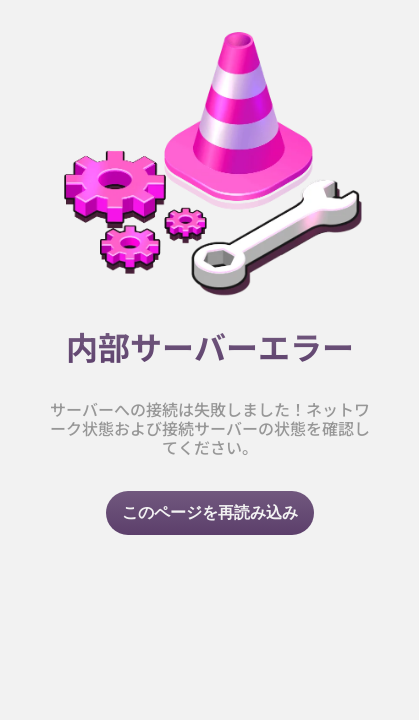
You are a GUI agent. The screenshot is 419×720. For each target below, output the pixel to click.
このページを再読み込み (210, 512)
